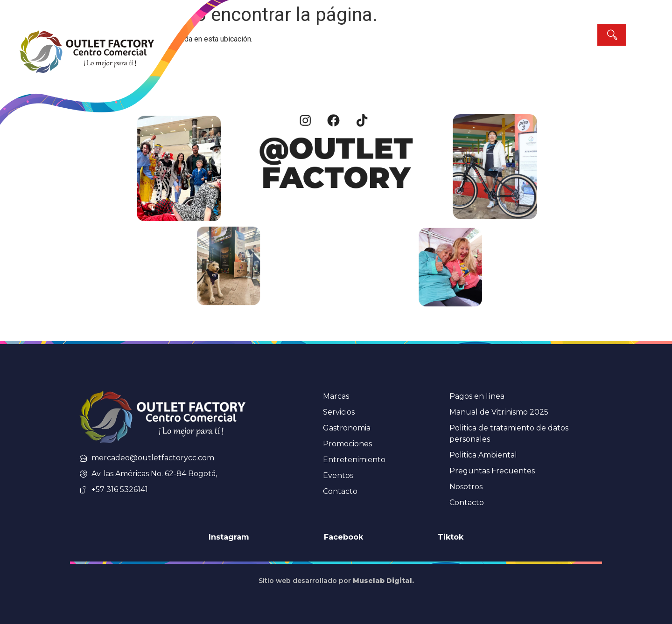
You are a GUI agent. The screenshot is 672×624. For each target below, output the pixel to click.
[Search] (612, 35)
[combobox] (544, 35)
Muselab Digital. (383, 581)
